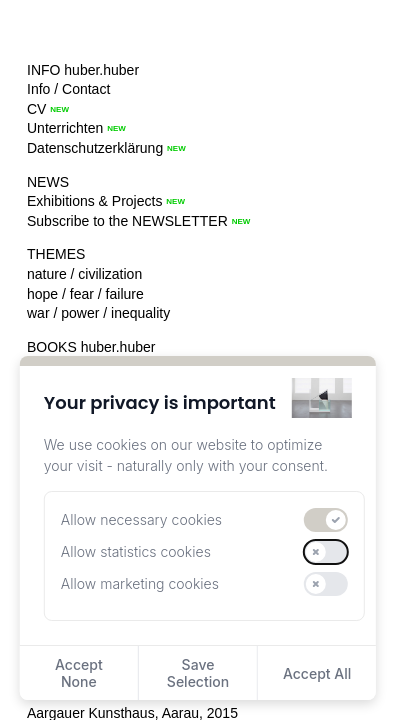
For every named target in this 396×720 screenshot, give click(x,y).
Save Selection (198, 673)
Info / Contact (68, 89)
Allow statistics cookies (136, 551)
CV (36, 109)
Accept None (79, 673)
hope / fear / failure (85, 294)
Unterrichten (65, 128)
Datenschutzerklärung (95, 148)
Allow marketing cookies (140, 583)
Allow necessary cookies (141, 519)
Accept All (317, 673)
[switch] (326, 520)
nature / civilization (84, 274)
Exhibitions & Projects (94, 201)
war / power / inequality (98, 313)
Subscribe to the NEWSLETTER (127, 221)
